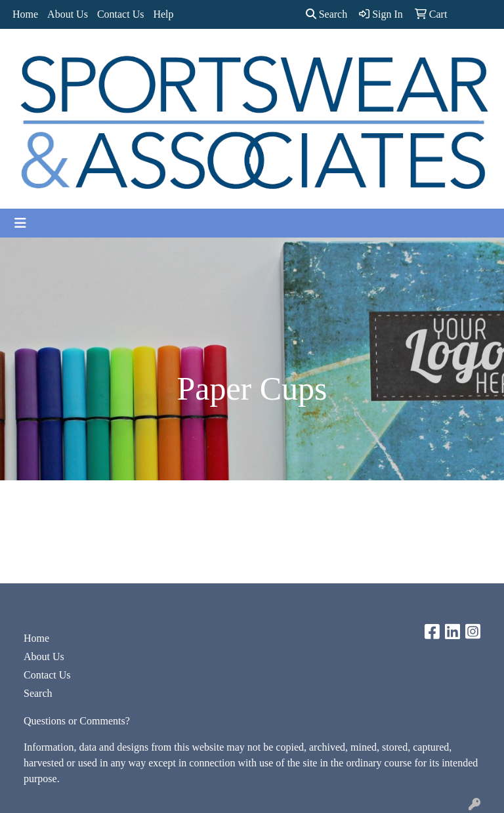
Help (163, 14)
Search (327, 14)
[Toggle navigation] (20, 223)
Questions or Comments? (77, 721)
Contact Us (121, 14)
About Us (68, 14)
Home (25, 14)
